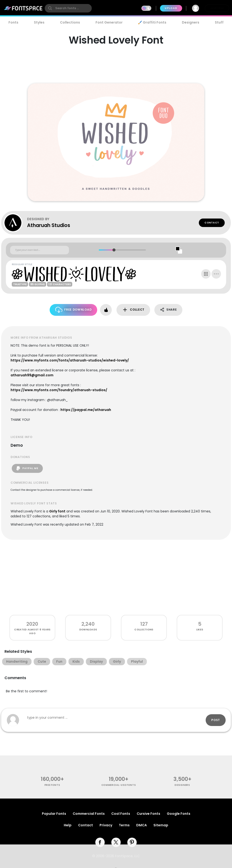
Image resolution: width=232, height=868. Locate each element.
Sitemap (161, 825)
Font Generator (109, 22)
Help (68, 825)
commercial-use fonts (119, 785)
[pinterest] (132, 842)
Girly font (57, 511)
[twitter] (116, 842)
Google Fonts (179, 814)
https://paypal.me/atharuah (86, 410)
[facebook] (100, 842)
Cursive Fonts (148, 814)
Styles (39, 22)
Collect (133, 310)
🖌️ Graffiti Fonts (152, 22)
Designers (191, 22)
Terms (124, 825)
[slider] (114, 250)
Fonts (13, 22)
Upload (171, 8)
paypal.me (27, 468)
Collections (70, 22)
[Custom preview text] (40, 250)
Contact (212, 223)
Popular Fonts (54, 814)
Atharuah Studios (49, 225)
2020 (32, 624)
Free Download (74, 310)
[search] (68, 8)
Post (216, 720)
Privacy (106, 825)
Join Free (217, 8)
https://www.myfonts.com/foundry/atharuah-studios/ (59, 390)
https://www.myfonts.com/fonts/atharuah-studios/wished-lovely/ (70, 360)
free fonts (52, 785)
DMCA (142, 825)
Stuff (219, 22)
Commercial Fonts (89, 814)
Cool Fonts (121, 814)
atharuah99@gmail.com (32, 375)
